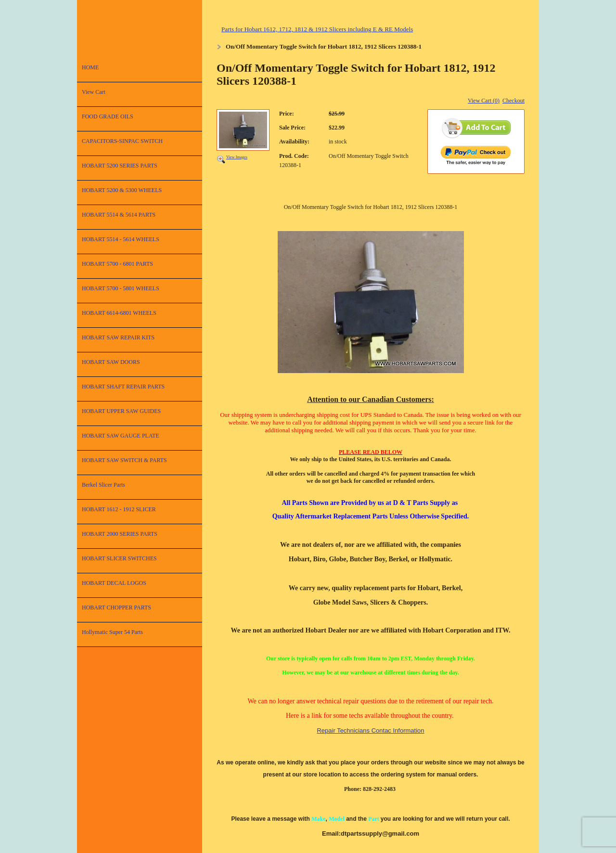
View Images (237, 157)
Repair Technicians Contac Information (370, 730)
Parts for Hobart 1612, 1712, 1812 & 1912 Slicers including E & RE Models (317, 29)
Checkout (513, 101)
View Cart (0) (484, 101)
